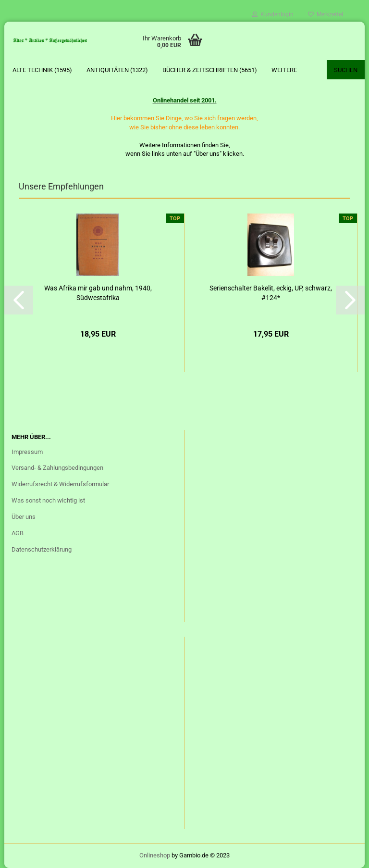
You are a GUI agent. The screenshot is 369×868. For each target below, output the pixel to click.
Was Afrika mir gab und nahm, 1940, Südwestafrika (98, 293)
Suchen (346, 70)
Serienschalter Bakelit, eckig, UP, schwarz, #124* (271, 293)
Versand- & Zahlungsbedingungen (57, 468)
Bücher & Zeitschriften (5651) (210, 70)
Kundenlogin (273, 14)
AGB (18, 533)
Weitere (284, 70)
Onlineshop (155, 855)
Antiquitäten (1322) (117, 70)
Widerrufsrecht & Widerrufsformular (60, 484)
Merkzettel (326, 14)
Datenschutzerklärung (42, 549)
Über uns (24, 517)
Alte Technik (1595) (42, 70)
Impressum (27, 452)
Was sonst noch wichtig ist (48, 500)
